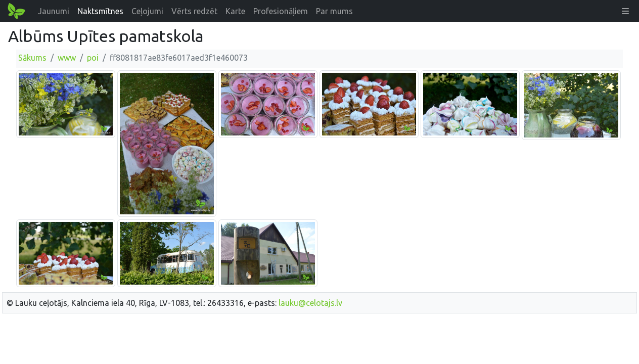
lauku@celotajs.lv (310, 303)
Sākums (32, 58)
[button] (625, 11)
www (67, 58)
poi (93, 58)
